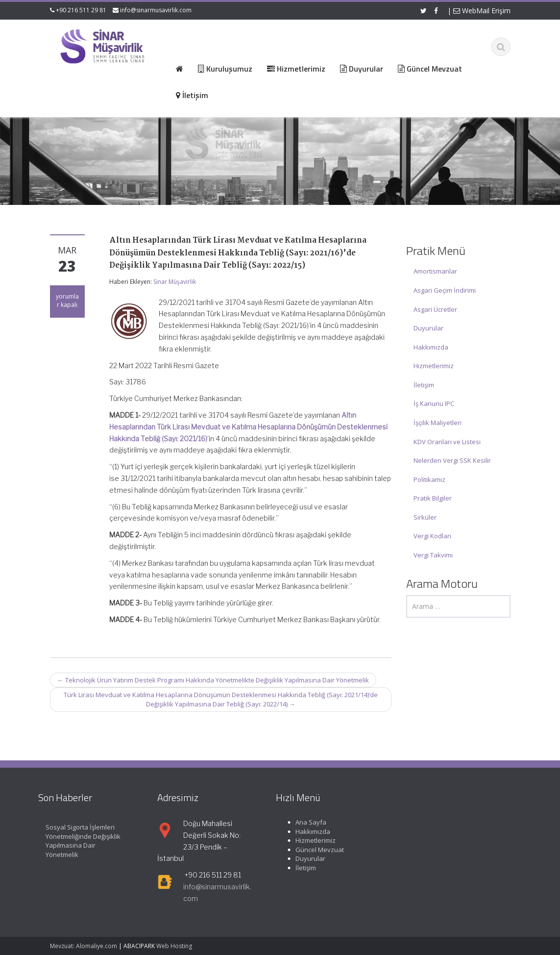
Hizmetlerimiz (434, 366)
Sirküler (425, 517)
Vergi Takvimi (433, 555)
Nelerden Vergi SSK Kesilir (452, 460)
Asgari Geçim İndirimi (445, 290)
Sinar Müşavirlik (175, 282)
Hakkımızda (431, 347)
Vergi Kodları (432, 536)
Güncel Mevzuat (315, 850)
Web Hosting (174, 946)
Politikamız (429, 479)
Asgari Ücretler (435, 309)
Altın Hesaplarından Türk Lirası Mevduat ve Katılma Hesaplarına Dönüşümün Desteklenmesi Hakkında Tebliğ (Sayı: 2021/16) (248, 427)
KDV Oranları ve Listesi (447, 442)
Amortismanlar (435, 271)
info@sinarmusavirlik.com (156, 10)
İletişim (424, 385)
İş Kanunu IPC (434, 403)
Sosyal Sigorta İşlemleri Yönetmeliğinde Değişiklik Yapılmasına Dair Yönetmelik (78, 841)
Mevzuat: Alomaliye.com (84, 946)
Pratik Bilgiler (433, 498)
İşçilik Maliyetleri (438, 423)
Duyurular (428, 328)
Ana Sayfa (306, 822)
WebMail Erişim (482, 11)
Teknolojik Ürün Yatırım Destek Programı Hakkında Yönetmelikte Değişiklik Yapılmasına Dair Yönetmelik (213, 680)
